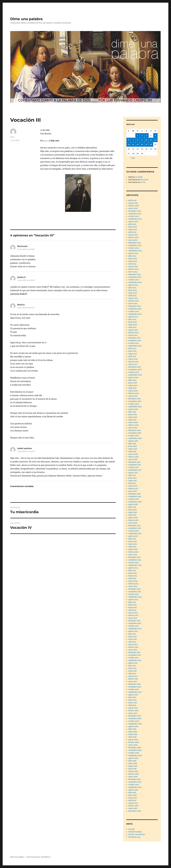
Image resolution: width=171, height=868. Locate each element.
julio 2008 (132, 761)
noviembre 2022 (135, 309)
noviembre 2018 (135, 433)
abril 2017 (132, 483)
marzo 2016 (133, 518)
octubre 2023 (134, 280)
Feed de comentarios (137, 834)
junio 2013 (132, 605)
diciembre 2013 (134, 589)
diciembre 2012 (134, 621)
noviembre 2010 (135, 687)
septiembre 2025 (135, 219)
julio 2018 (132, 444)
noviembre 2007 (135, 782)
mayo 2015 (133, 544)
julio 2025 (132, 224)
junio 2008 (133, 763)
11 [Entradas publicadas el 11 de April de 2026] (151, 140)
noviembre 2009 (135, 719)
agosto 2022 (133, 317)
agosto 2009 (133, 726)
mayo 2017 (133, 481)
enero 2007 (133, 808)
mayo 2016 (133, 512)
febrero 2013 (133, 615)
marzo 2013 (133, 613)
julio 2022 (132, 319)
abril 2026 (132, 200)
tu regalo (139, 177)
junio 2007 (133, 795)
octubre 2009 (134, 721)
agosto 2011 (133, 663)
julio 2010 (132, 697)
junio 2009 (133, 732)
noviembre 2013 (135, 592)
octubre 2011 (133, 658)
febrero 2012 (133, 647)
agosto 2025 (133, 222)
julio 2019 (132, 412)
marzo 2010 (133, 708)
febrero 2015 (133, 552)
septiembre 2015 (135, 534)
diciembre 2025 (135, 211)
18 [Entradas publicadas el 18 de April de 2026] (151, 144)
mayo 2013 (133, 608)
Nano (12, 137)
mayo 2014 (133, 576)
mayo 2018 (133, 449)
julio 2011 (132, 666)
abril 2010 (132, 705)
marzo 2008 (133, 771)
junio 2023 (133, 290)
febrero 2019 (133, 425)
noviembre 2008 (135, 750)
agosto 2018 (133, 441)
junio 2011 (132, 668)
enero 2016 (133, 523)
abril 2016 (132, 515)
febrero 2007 (134, 806)
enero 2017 (133, 491)
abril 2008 (132, 769)
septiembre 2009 (135, 724)
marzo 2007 (133, 803)
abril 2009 (132, 737)
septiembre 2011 (135, 660)
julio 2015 (132, 539)
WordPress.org (134, 837)
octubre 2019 (134, 404)
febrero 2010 (133, 711)
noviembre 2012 (135, 623)
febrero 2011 (133, 679)
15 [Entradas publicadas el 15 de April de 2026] (138, 144)
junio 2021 (132, 351)
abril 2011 (132, 674)
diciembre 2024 (135, 243)
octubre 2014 (134, 563)
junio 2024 (133, 259)
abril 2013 (132, 610)
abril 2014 (132, 578)
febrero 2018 (133, 457)
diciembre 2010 (134, 684)
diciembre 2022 (135, 306)
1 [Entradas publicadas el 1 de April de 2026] (138, 135)
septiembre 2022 (135, 314)
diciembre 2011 (134, 652)
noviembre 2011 (135, 655)
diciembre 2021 (134, 338)
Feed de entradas (135, 832)
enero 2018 (133, 459)
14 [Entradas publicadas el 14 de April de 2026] (133, 144)
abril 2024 (132, 264)
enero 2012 (133, 650)
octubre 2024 (134, 248)
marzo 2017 (133, 486)
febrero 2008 (134, 774)
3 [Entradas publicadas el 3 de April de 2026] (146, 135)
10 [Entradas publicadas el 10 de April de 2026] (146, 140)
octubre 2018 (134, 436)
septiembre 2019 (135, 407)
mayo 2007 (133, 798)
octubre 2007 (134, 785)
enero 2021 (133, 364)
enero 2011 (133, 682)
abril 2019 (132, 420)
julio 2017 (132, 475)
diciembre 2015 (134, 526)
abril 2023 (132, 296)
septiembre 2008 (135, 756)
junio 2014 (132, 573)
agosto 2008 (133, 758)
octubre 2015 (134, 531)
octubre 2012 (134, 626)
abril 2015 (132, 547)
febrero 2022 (134, 333)
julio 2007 (132, 793)
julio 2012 (132, 634)
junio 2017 (132, 478)
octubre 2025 (134, 216)
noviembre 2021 (135, 341)
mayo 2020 (133, 385)
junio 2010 (132, 700)
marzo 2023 (133, 298)
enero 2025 (133, 240)
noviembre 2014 (135, 560)
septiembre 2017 (135, 470)
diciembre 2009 (135, 716)
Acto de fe (144, 180)
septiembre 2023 (135, 282)
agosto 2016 (133, 504)
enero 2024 (133, 272)
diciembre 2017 (134, 462)
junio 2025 (133, 227)
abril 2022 (132, 327)
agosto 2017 (133, 473)
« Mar (133, 158)
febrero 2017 (133, 489)
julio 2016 (132, 507)
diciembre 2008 (135, 748)
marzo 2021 (133, 359)
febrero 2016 (133, 520)
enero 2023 (133, 304)
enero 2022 (133, 335)
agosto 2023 (133, 285)
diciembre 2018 (134, 430)
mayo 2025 (133, 230)
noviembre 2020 (135, 370)
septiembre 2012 (135, 629)
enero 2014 (133, 586)
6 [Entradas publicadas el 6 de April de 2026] (129, 140)
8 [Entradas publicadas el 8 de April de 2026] (138, 140)
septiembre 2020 (135, 375)
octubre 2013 (133, 594)
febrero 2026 (134, 206)
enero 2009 (133, 745)
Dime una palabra (26, 19)
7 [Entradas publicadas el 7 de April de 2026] (133, 140)
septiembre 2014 (135, 565)
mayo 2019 (133, 417)
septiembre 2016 (135, 502)
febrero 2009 (134, 742)
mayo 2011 (132, 671)
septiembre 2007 (135, 787)
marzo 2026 (133, 203)
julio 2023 (132, 288)
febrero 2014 (133, 584)
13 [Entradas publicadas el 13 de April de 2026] (129, 144)
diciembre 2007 (135, 779)
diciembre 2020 (135, 367)
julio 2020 (132, 380)
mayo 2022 (133, 325)
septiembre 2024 (135, 251)
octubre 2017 (134, 467)
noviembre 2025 (135, 214)
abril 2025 (132, 232)
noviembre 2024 (135, 245)
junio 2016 (133, 510)
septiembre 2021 (135, 346)
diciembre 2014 (134, 557)
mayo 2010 (133, 703)
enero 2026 (133, 208)
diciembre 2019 (135, 399)
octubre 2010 (134, 689)
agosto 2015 (133, 536)
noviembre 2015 (135, 528)
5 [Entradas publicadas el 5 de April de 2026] (155, 135)
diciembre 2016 (135, 494)
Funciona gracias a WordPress (39, 857)
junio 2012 (132, 637)
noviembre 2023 (135, 277)
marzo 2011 (133, 676)
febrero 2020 (134, 393)
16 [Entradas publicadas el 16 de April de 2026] (142, 144)
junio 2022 (133, 322)
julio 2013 (132, 602)
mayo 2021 (133, 354)
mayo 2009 (133, 734)
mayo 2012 (133, 639)
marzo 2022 (133, 330)
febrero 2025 (134, 237)
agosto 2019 (133, 409)
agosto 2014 (133, 568)
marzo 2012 (133, 645)
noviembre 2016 (135, 496)
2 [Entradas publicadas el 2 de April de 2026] (142, 135)
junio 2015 (132, 541)
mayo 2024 (133, 261)
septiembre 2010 (135, 692)
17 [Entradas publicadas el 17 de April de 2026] (146, 144)
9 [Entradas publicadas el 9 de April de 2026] (142, 140)
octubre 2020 (134, 372)
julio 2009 (132, 729)
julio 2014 (132, 571)
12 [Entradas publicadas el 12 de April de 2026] (155, 140)
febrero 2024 (134, 269)
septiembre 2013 (135, 597)
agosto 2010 (133, 695)
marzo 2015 (133, 549)
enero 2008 (133, 777)
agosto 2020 (133, 378)
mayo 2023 (133, 293)
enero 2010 (133, 713)
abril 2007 (132, 800)
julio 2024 (132, 256)
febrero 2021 (133, 362)
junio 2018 (132, 446)
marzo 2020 (133, 391)
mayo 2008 (133, 766)
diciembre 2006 (135, 811)
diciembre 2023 (135, 274)
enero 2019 (133, 428)
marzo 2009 (133, 740)
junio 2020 (133, 383)
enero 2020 (133, 396)
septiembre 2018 (135, 438)
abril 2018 (132, 452)
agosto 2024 (133, 253)
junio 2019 (133, 415)
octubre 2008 (134, 753)
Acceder (132, 829)
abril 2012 (132, 642)
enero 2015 (133, 555)
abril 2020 (132, 388)
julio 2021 (132, 348)
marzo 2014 (133, 581)
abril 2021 (132, 356)
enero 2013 (133, 618)
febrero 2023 (133, 301)
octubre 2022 (134, 311)
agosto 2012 (133, 631)
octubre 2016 (134, 499)
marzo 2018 (133, 454)
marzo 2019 (133, 422)
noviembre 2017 (135, 465)
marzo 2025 (133, 235)
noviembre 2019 (135, 401)
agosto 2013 (133, 600)
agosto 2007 (133, 790)
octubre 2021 (134, 343)
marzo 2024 (133, 267)
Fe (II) (143, 182)
